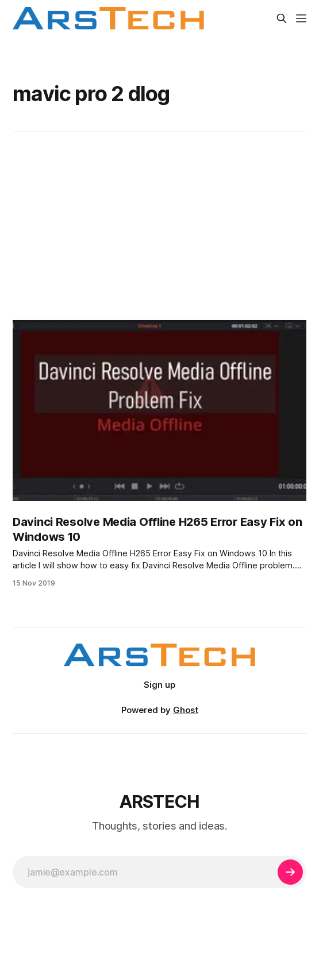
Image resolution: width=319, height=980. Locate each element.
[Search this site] (282, 18)
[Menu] (301, 18)
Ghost (186, 710)
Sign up (159, 685)
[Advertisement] (159, 226)
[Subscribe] (290, 872)
